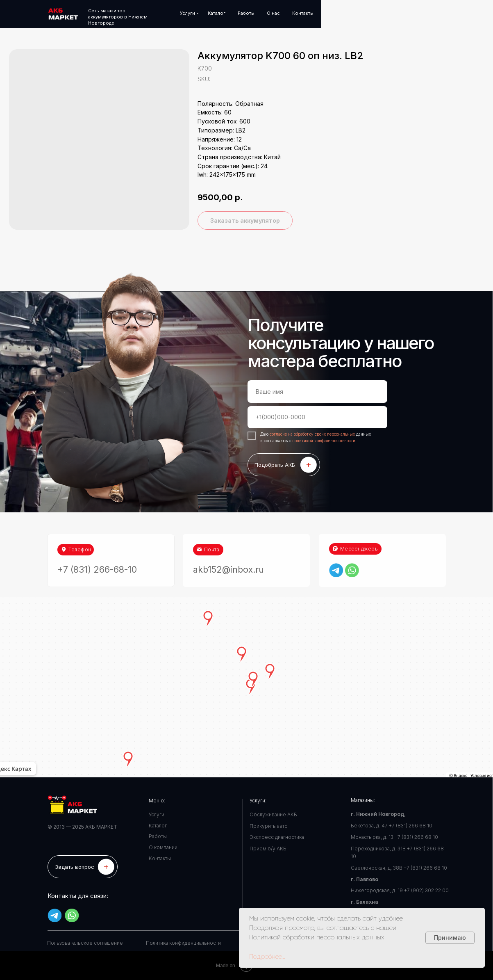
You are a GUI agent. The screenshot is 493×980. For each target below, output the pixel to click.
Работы (158, 836)
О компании (163, 847)
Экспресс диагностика (277, 837)
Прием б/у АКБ (268, 849)
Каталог (158, 826)
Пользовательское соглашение (85, 943)
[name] (317, 391)
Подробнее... (267, 957)
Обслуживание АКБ (273, 814)
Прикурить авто (269, 826)
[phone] (317, 417)
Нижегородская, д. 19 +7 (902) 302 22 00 (400, 890)
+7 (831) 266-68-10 (97, 557)
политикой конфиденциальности (324, 441)
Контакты (160, 858)
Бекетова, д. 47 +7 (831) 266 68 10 (392, 826)
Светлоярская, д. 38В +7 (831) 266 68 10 (399, 868)
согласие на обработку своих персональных (313, 434)
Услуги (157, 814)
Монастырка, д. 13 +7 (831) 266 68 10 (394, 837)
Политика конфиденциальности (183, 943)
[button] (82, 867)
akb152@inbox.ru (228, 557)
